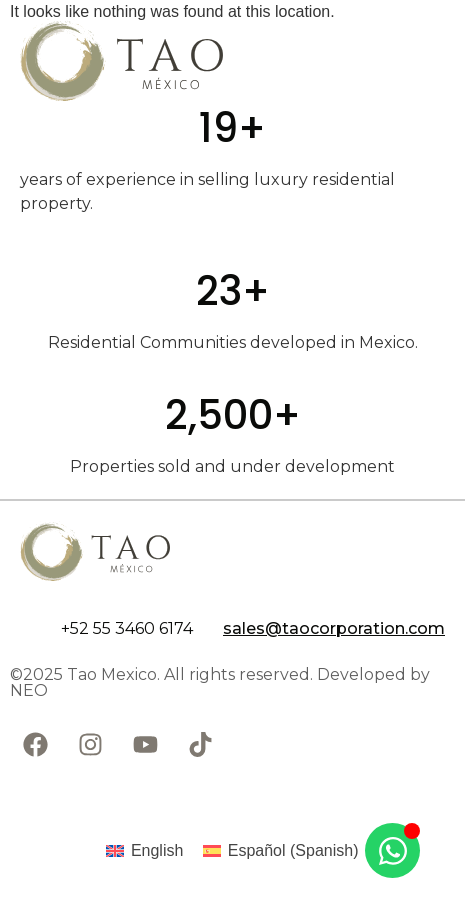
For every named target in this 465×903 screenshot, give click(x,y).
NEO (29, 690)
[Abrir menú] (410, 60)
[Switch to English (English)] (144, 851)
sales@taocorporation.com (334, 628)
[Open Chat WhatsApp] (392, 850)
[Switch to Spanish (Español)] (280, 851)
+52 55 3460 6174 (127, 628)
